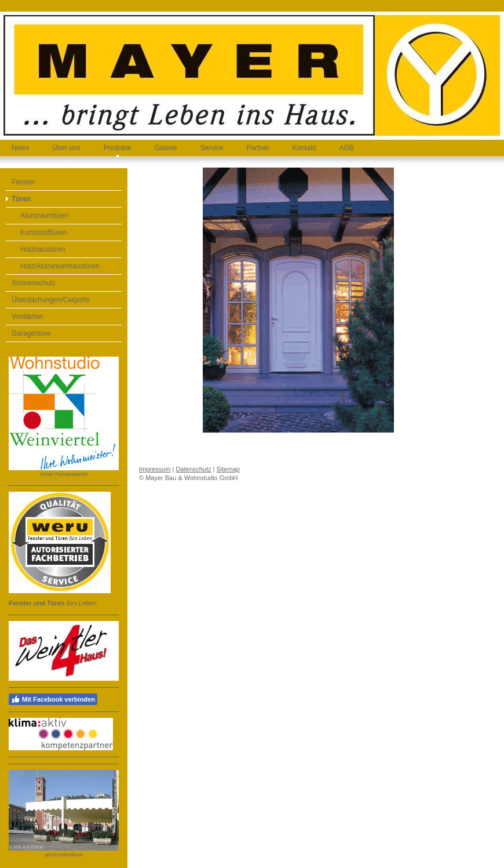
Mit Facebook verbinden (53, 699)
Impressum (155, 469)
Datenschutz (193, 469)
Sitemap (228, 469)
